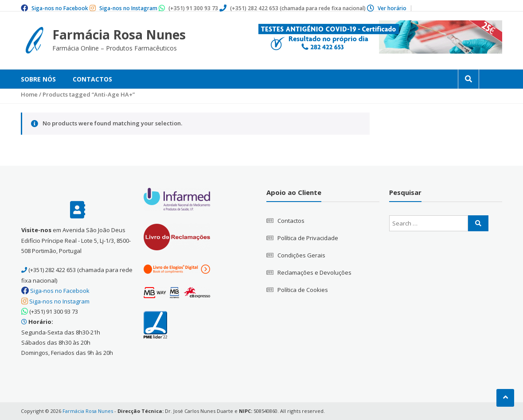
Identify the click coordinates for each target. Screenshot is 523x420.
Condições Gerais (301, 255)
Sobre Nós (38, 79)
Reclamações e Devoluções (314, 272)
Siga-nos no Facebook (60, 8)
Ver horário (392, 8)
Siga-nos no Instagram (128, 8)
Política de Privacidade (308, 238)
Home (29, 94)
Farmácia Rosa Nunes (119, 35)
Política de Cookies (303, 290)
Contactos (92, 79)
